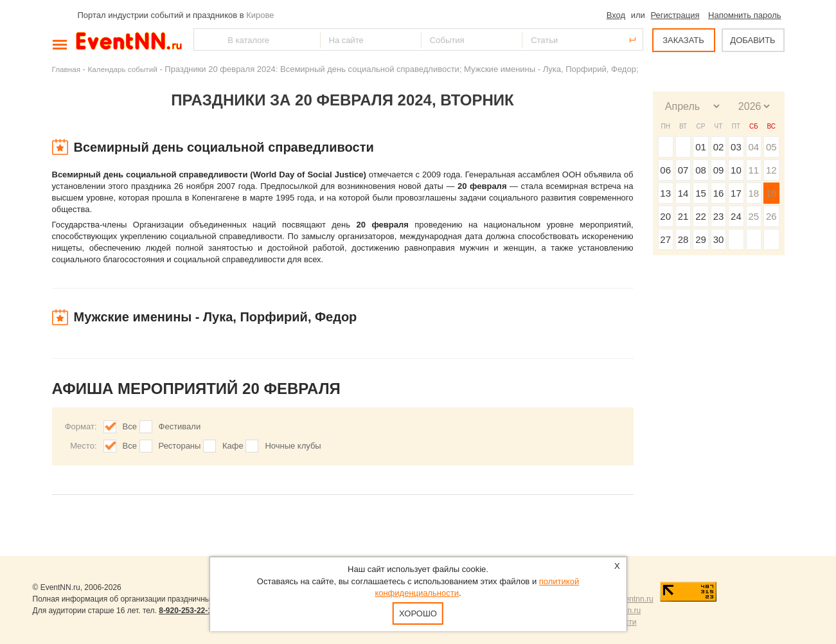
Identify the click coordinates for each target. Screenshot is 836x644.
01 (701, 147)
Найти (204, 40)
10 (736, 170)
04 (753, 147)
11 (753, 170)
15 (701, 193)
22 (701, 216)
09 (719, 170)
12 (771, 170)
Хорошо (418, 613)
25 (753, 216)
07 (683, 170)
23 (719, 216)
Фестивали (180, 426)
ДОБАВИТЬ (752, 40)
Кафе (233, 446)
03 (736, 147)
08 (701, 170)
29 (701, 239)
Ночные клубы (293, 446)
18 (753, 193)
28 (683, 239)
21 (683, 216)
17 (736, 193)
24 (736, 216)
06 (665, 170)
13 (665, 193)
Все (130, 426)
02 (719, 147)
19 (771, 193)
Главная (66, 69)
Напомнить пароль (744, 15)
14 (683, 193)
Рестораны (180, 446)
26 (771, 216)
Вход (616, 15)
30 (719, 239)
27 (665, 239)
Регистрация (675, 15)
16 (719, 193)
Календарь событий (123, 69)
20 (665, 216)
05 (771, 147)
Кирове (260, 15)
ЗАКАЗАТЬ (683, 40)
